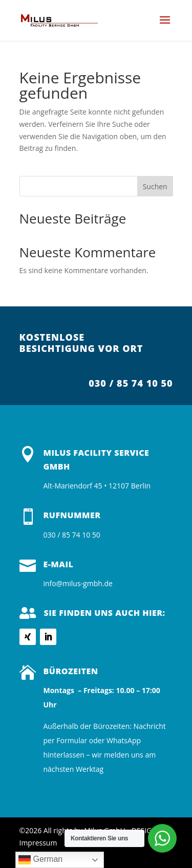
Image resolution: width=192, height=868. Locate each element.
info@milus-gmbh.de (78, 583)
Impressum (38, 843)
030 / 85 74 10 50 (131, 383)
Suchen (155, 186)
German (40, 860)
